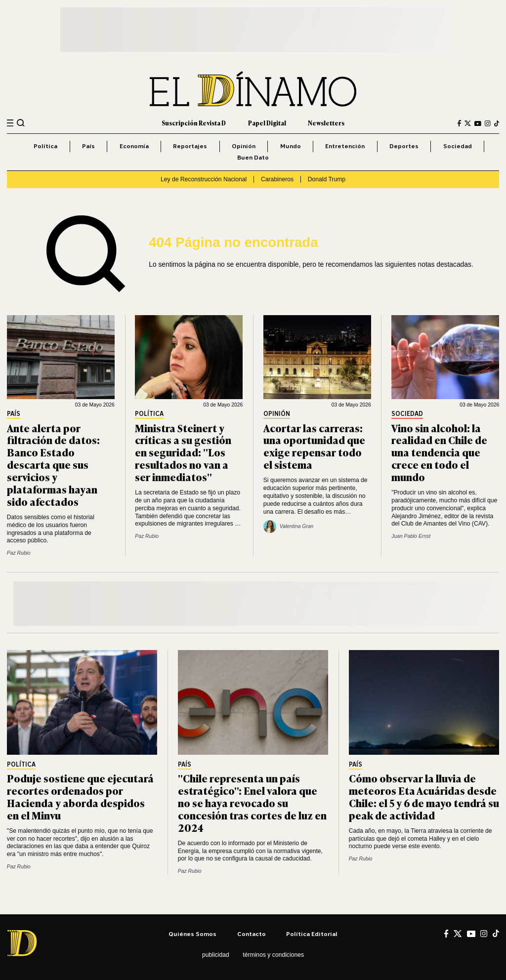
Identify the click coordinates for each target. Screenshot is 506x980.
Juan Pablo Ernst (411, 536)
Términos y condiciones (273, 955)
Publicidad (216, 955)
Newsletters (326, 123)
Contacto (252, 934)
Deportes (404, 146)
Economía (134, 146)
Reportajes (190, 146)
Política (45, 146)
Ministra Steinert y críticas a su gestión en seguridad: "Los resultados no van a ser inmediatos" (183, 452)
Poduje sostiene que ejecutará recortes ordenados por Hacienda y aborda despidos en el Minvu (80, 796)
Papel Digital (267, 123)
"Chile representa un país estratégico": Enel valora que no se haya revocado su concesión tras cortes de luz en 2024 (252, 802)
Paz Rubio (19, 553)
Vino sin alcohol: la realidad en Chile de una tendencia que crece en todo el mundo (439, 452)
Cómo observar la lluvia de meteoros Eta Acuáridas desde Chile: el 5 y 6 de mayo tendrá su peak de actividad (424, 796)
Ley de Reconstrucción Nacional (204, 179)
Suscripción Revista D (194, 123)
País (88, 146)
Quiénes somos (192, 934)
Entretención (345, 146)
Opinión (244, 146)
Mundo (291, 146)
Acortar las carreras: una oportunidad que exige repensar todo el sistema (314, 446)
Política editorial (312, 934)
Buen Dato (253, 157)
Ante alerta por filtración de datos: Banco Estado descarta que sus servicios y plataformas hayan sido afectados (53, 464)
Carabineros (277, 179)
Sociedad (458, 146)
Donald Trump (327, 179)
